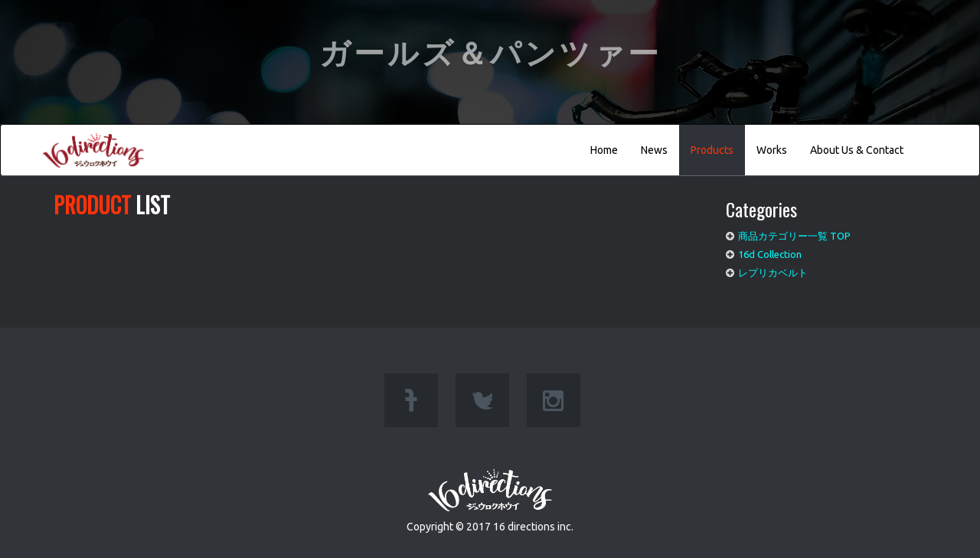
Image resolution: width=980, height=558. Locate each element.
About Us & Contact (857, 150)
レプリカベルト (773, 272)
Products (712, 150)
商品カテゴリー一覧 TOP (794, 236)
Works (772, 150)
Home (604, 150)
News (654, 150)
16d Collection (770, 254)
